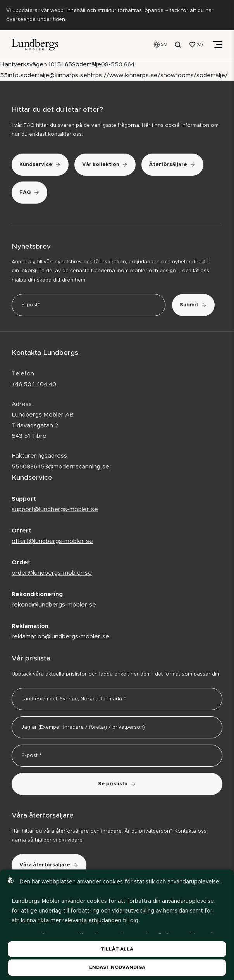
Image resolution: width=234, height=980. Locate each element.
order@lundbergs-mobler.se (52, 573)
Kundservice (40, 165)
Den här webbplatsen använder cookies (71, 882)
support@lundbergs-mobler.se (55, 509)
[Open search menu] (178, 45)
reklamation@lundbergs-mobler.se (60, 637)
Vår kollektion (105, 165)
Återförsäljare (172, 165)
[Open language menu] (160, 45)
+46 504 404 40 (34, 385)
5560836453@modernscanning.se (60, 467)
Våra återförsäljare (49, 865)
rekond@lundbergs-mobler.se (54, 605)
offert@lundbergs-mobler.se (52, 541)
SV (164, 44)
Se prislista (117, 784)
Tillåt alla (117, 949)
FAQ (29, 193)
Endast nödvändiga (117, 967)
